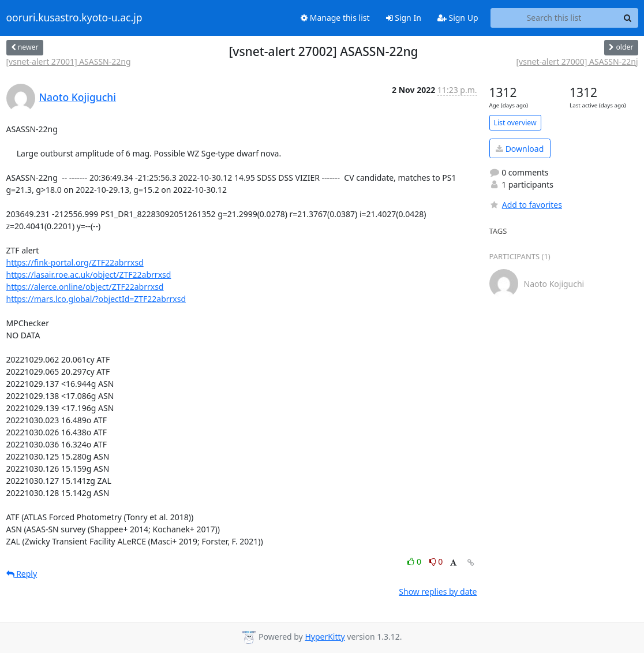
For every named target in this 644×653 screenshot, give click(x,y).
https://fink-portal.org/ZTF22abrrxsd (75, 262)
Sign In (404, 18)
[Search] (628, 18)
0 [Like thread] (415, 561)
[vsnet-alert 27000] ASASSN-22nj (577, 61)
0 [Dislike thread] (436, 561)
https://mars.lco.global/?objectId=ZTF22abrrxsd (96, 299)
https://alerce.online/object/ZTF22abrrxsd (85, 287)
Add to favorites (526, 205)
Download (520, 149)
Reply (22, 574)
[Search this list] (554, 18)
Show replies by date (438, 592)
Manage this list (335, 18)
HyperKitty (325, 637)
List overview (515, 123)
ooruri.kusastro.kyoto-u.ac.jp (74, 18)
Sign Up (458, 18)
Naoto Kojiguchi (78, 97)
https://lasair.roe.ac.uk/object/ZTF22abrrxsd (89, 275)
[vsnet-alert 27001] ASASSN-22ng (69, 61)
